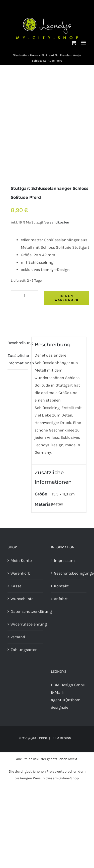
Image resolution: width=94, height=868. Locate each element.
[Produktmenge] (25, 295)
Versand (18, 637)
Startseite (20, 55)
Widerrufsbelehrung (26, 624)
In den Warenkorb (66, 298)
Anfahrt (61, 599)
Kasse (16, 586)
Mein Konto (21, 560)
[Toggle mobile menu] (84, 43)
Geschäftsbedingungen (69, 573)
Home (34, 55)
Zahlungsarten (24, 650)
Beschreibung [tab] (18, 343)
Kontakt (61, 586)
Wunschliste (22, 599)
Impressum (64, 560)
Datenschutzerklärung (26, 611)
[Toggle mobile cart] (74, 43)
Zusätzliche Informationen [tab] (18, 359)
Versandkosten (57, 222)
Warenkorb (20, 573)
